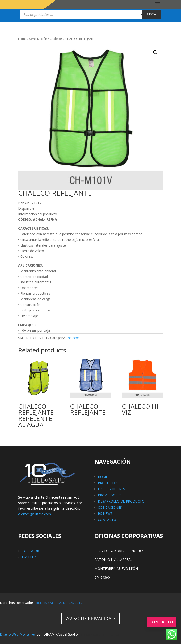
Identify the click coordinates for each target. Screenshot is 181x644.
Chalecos (56, 39)
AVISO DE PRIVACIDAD (90, 618)
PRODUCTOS (108, 483)
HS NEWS (105, 514)
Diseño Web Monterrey (18, 634)
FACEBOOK (30, 551)
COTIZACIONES (110, 507)
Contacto (161, 622)
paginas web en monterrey (99, 634)
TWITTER (29, 557)
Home (22, 39)
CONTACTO (107, 520)
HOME (103, 477)
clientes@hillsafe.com (35, 514)
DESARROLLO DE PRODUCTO (121, 501)
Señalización (38, 39)
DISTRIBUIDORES (111, 489)
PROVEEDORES (110, 495)
